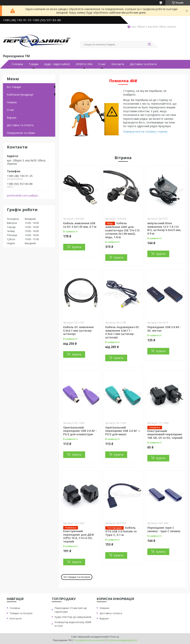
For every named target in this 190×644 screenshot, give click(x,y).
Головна (17, 64)
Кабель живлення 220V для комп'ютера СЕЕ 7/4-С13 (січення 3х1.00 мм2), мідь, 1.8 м (122, 230)
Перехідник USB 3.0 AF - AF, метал (164, 329)
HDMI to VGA (84, 64)
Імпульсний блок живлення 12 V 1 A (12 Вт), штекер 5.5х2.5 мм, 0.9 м (164, 228)
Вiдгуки (12, 118)
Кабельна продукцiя (20, 94)
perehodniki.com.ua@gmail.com (24, 196)
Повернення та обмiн (21, 133)
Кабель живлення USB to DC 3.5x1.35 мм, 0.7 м (80, 225)
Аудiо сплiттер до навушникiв (73, 617)
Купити (77, 247)
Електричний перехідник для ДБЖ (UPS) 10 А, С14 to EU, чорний (79, 536)
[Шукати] (149, 45)
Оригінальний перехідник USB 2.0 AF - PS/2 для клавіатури (80, 431)
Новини (12, 102)
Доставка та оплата (143, 64)
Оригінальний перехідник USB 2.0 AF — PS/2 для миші (123, 431)
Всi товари (14, 87)
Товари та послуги (21, 613)
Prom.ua (114, 637)
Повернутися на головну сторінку (145, 131)
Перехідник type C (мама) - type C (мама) (164, 529)
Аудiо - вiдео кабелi (57, 64)
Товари (34, 64)
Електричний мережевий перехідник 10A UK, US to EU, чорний (165, 434)
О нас (102, 64)
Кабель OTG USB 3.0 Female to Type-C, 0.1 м (121, 531)
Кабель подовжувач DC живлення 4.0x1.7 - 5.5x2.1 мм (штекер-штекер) (122, 332)
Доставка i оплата (111, 613)
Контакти (118, 64)
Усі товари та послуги (77, 577)
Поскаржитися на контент (89, 640)
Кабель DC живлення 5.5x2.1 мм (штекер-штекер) (78, 330)
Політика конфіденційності (122, 640)
